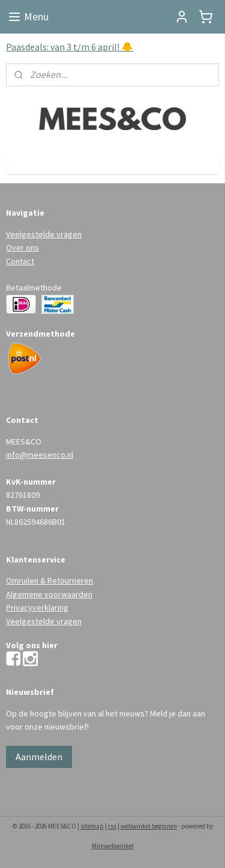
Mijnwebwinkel (113, 846)
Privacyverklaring (37, 607)
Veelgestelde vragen (44, 234)
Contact (20, 261)
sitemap (92, 826)
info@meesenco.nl (40, 455)
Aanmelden (39, 757)
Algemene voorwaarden (49, 594)
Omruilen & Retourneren (49, 580)
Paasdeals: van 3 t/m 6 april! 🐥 (70, 47)
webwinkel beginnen (149, 826)
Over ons (22, 247)
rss (112, 826)
